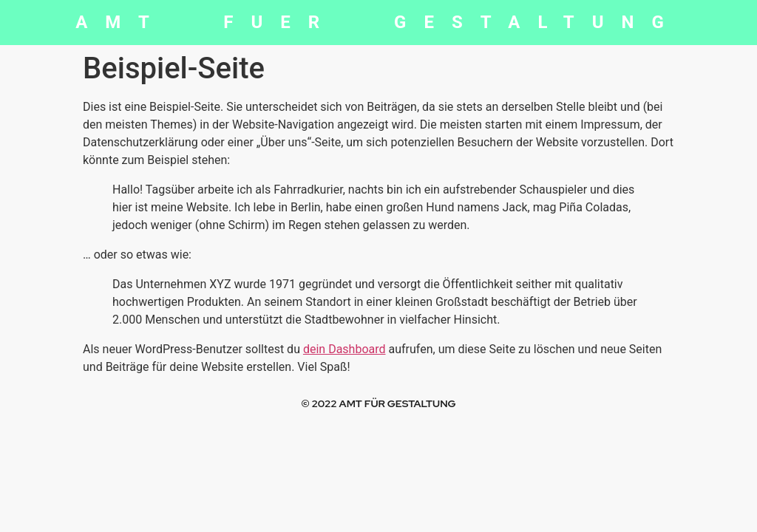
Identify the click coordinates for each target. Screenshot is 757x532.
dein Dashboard (344, 349)
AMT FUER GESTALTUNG (378, 22)
